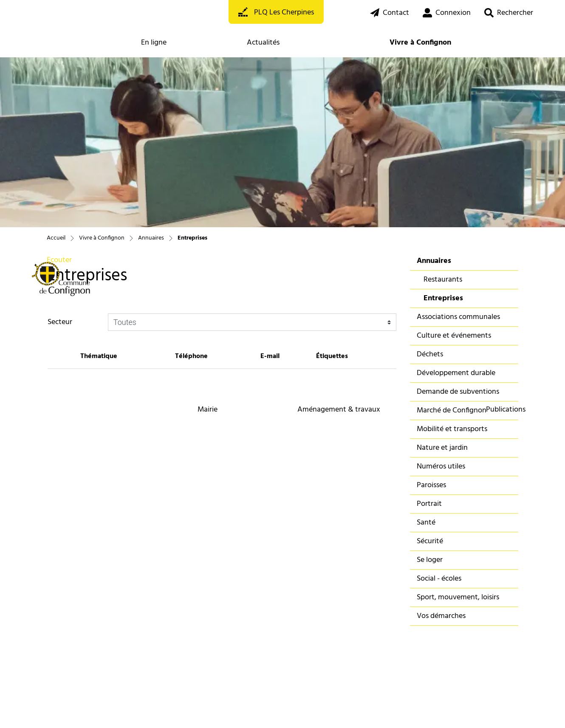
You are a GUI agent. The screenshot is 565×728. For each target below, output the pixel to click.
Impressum (150, 710)
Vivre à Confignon (420, 43)
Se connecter (179, 659)
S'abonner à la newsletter (86, 642)
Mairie (208, 410)
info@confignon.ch (176, 625)
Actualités (263, 43)
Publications (506, 410)
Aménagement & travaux (339, 410)
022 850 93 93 (168, 615)
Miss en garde (117, 710)
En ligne (154, 43)
